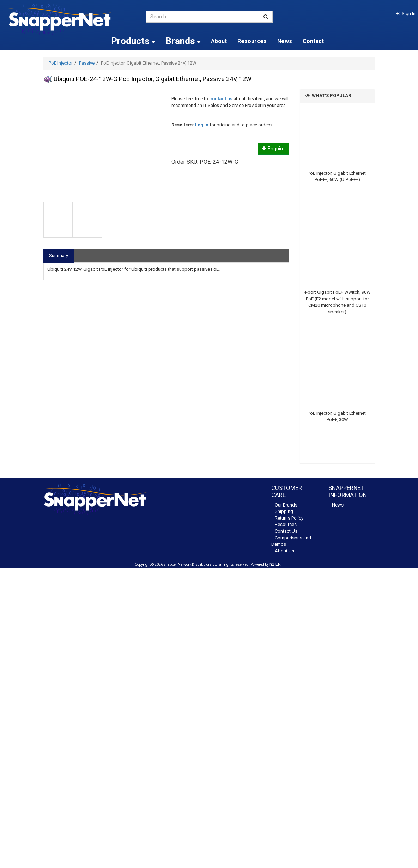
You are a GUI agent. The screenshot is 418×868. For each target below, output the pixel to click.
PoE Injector (61, 63)
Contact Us (286, 531)
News (285, 41)
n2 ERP (276, 564)
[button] (406, 14)
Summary (59, 255)
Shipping (284, 511)
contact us (221, 99)
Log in (202, 125)
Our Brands (286, 505)
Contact (313, 41)
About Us (284, 551)
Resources (252, 41)
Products (133, 41)
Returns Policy (289, 518)
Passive (87, 63)
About (219, 41)
